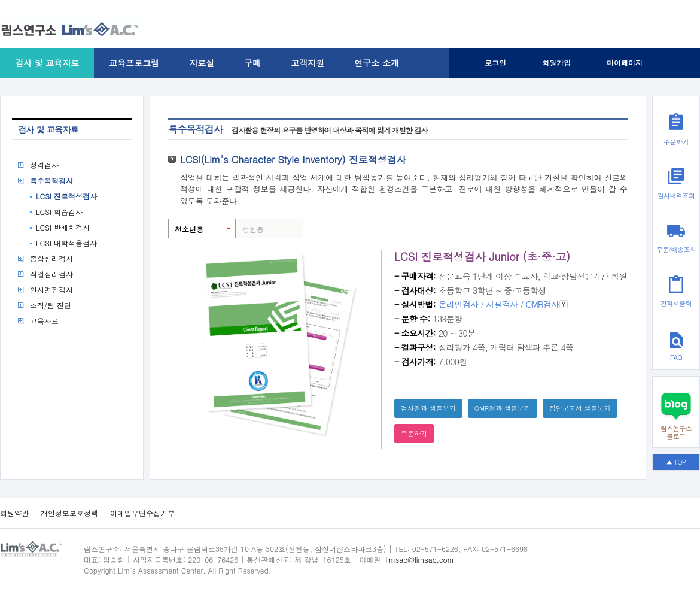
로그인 (495, 63)
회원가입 (556, 63)
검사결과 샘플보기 (428, 408)
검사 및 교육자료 (47, 63)
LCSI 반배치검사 (63, 227)
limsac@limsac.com (420, 560)
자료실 (202, 63)
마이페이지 (625, 63)
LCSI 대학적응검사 (66, 243)
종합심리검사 (51, 258)
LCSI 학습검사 (59, 212)
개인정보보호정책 (69, 513)
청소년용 (189, 229)
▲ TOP (676, 462)
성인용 (253, 229)
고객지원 (308, 63)
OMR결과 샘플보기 (503, 408)
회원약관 (14, 513)
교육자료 (44, 321)
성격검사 (44, 165)
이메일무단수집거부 (142, 513)
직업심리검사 (51, 274)
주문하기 (414, 433)
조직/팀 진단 (51, 305)
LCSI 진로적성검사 (66, 196)
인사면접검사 (51, 290)
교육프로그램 (134, 63)
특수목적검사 (51, 181)
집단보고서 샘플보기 (580, 408)
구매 (252, 63)
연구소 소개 (377, 63)
